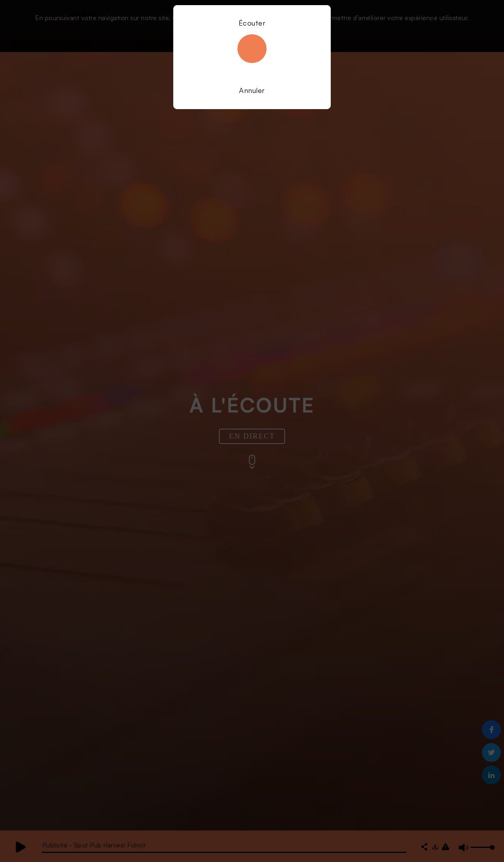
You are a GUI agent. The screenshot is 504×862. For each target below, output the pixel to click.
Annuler (252, 90)
